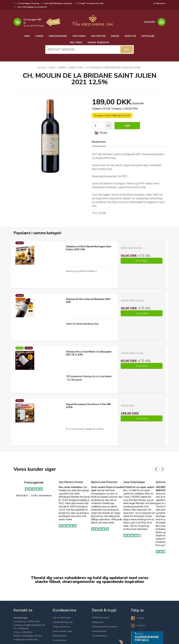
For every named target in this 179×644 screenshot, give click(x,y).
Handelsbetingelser (63, 626)
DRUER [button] (115, 36)
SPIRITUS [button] (130, 36)
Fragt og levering (62, 630)
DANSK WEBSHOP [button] (98, 43)
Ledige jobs (98, 626)
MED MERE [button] (76, 43)
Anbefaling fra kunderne (105, 630)
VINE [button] (27, 36)
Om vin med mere (62, 621)
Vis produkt (142, 265)
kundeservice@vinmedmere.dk (29, 629)
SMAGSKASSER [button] (58, 36)
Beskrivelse (99, 143)
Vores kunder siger (63, 635)
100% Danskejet (100, 621)
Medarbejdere (60, 639)
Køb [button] (128, 127)
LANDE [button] (39, 36)
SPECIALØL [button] (148, 36)
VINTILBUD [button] (79, 36)
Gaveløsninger (99, 635)
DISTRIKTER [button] (98, 36)
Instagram (142, 629)
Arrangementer (100, 639)
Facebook (142, 621)
